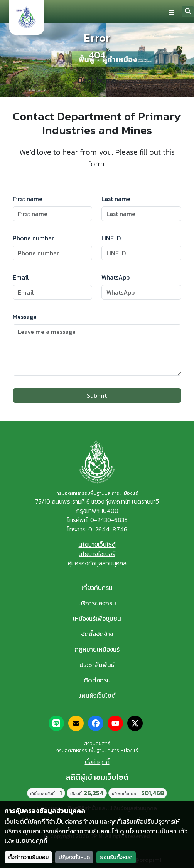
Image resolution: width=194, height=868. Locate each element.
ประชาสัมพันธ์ (97, 665)
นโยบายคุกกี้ (31, 840)
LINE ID (111, 238)
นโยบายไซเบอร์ (97, 554)
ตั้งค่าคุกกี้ (97, 762)
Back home (97, 80)
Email (21, 277)
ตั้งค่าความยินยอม (28, 857)
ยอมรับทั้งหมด (116, 857)
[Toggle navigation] (171, 12)
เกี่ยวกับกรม (97, 588)
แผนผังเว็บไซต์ (97, 695)
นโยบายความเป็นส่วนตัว (157, 831)
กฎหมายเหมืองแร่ (97, 649)
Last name (116, 199)
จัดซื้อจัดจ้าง (97, 634)
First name (28, 199)
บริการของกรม (97, 603)
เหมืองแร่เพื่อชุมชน (97, 618)
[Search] (188, 12)
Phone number (33, 238)
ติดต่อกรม (97, 680)
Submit (97, 395)
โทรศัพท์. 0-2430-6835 (97, 520)
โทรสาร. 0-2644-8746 (97, 529)
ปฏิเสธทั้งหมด (74, 857)
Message (25, 317)
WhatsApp (116, 277)
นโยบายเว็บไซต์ (97, 545)
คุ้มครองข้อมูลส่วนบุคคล (97, 563)
